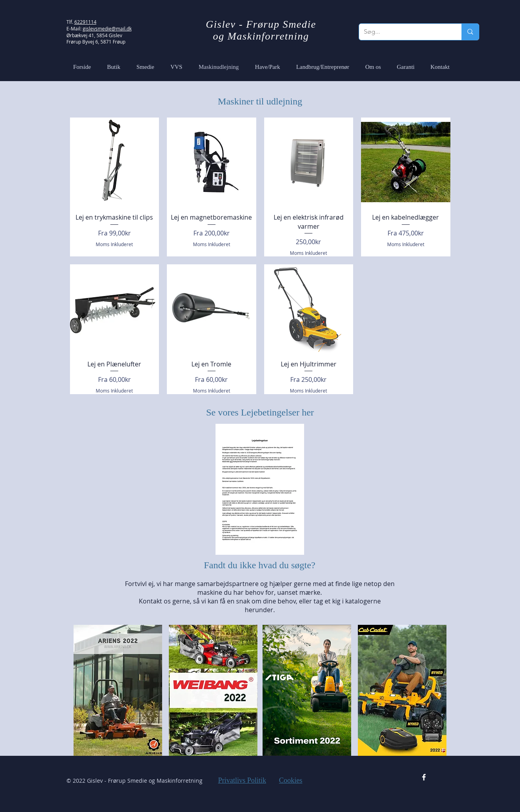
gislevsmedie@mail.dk (107, 28)
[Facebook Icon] (424, 777)
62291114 (85, 22)
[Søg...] (405, 32)
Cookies (291, 780)
